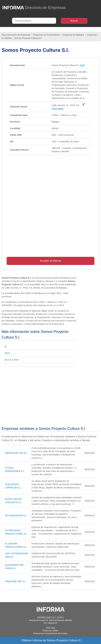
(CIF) (82, 65)
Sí (6, 347)
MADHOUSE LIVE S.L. (16, 453)
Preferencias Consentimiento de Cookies (50, 633)
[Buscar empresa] (34, 21)
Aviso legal (51, 628)
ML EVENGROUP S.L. (16, 516)
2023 (7, 353)
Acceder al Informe (50, 261)
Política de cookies (50, 631)
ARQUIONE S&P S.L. (16, 581)
